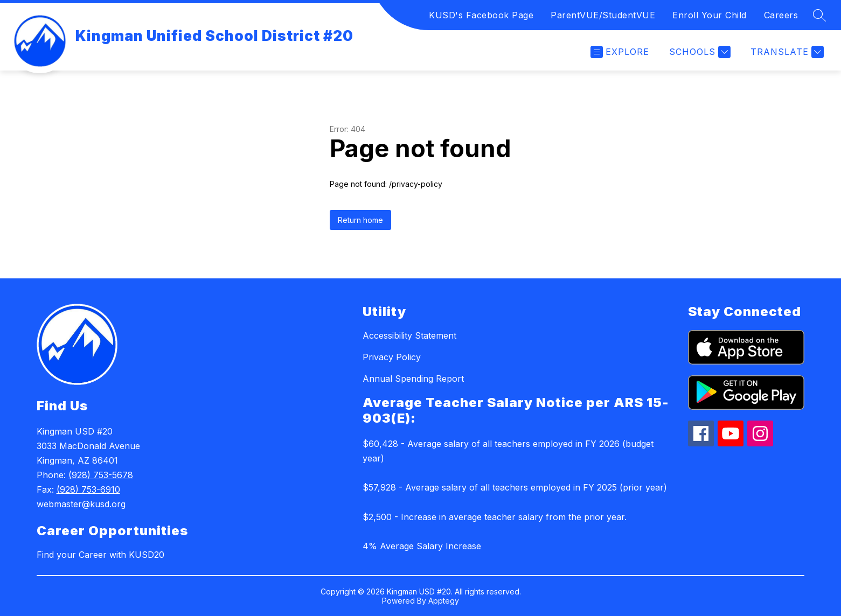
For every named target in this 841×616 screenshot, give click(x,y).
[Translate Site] (786, 52)
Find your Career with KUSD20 (100, 555)
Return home (360, 220)
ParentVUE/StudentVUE (603, 15)
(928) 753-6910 (88, 489)
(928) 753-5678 (101, 475)
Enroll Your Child (710, 15)
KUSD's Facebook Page (481, 15)
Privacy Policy (392, 357)
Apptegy (444, 601)
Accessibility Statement (409, 335)
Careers (781, 15)
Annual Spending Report (413, 379)
